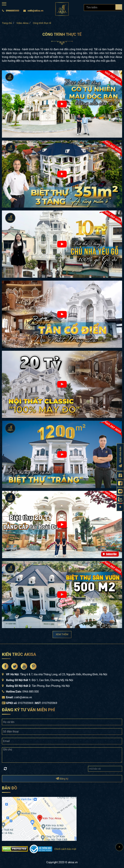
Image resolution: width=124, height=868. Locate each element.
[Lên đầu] (119, 847)
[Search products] (119, 7)
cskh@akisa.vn (33, 11)
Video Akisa (22, 23)
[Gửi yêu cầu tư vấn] (120, 475)
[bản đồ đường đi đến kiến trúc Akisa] (39, 818)
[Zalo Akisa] (120, 499)
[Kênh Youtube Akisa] (120, 491)
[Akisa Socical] (5, 666)
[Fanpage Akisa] (120, 483)
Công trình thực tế (42, 23)
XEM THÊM (62, 634)
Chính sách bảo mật (65, 849)
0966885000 (11, 11)
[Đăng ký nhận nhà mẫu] (120, 457)
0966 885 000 (31, 692)
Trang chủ (7, 23)
